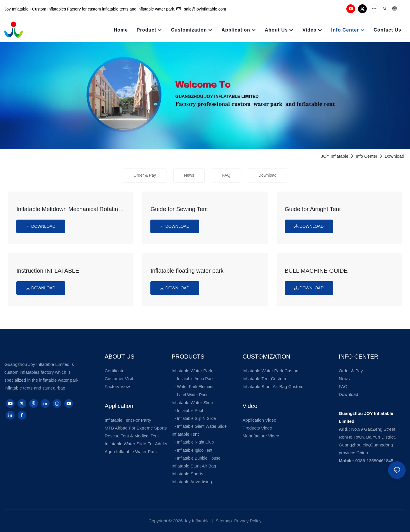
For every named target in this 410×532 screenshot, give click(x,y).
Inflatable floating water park (187, 271)
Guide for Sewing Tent (179, 209)
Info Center (366, 156)
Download (394, 156)
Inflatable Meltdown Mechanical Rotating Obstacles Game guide (69, 210)
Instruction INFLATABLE (48, 271)
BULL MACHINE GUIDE (316, 271)
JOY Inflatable (335, 156)
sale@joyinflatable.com (201, 9)
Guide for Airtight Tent (313, 209)
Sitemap (223, 521)
